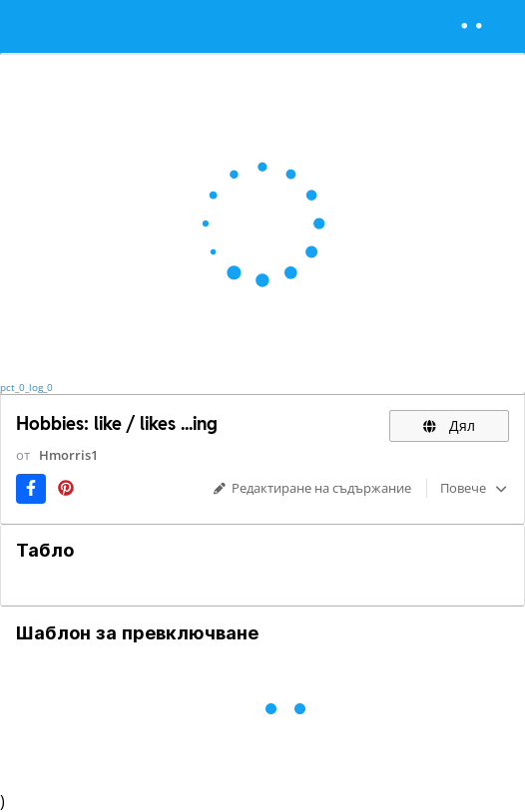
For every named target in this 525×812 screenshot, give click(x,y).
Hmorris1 (68, 455)
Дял (449, 425)
